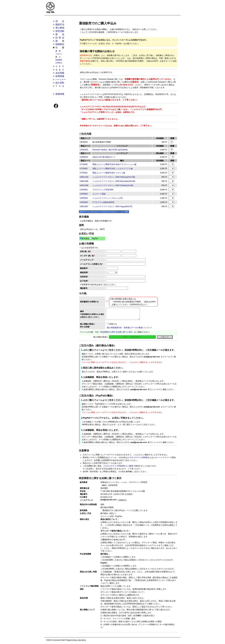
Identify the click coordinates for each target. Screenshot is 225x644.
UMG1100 (84, 177)
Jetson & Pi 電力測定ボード (104, 157)
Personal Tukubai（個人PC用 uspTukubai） (111, 150)
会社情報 (60, 73)
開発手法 (60, 25)
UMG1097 (84, 206)
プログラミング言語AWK (103, 190)
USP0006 (84, 202)
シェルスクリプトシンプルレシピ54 (107, 198)
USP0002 (84, 194)
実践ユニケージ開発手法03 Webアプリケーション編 (114, 164)
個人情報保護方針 (114, 328)
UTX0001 (84, 173)
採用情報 (60, 76)
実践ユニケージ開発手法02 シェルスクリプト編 (112, 169)
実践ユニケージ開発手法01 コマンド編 (109, 173)
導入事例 (60, 28)
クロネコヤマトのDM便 (138, 457)
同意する (112, 324)
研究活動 (60, 31)
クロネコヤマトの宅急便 (114, 466)
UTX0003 (84, 164)
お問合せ (59, 63)
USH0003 (84, 157)
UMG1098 (84, 185)
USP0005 (84, 198)
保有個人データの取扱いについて (138, 328)
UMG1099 (84, 181)
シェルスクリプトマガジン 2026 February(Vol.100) (114, 177)
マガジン (59, 54)
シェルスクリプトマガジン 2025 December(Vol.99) (114, 181)
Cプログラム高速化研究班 (103, 202)
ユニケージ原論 (99, 194)
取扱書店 (59, 60)
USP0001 (84, 190)
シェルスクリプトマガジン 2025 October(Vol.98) (113, 185)
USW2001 (84, 150)
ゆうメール (112, 457)
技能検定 (60, 44)
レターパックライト (162, 457)
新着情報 (60, 94)
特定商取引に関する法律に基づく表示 (116, 332)
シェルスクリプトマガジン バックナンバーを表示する (104, 211)
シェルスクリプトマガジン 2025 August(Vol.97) (112, 206)
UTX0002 (84, 169)
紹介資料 (60, 83)
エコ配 (129, 466)
